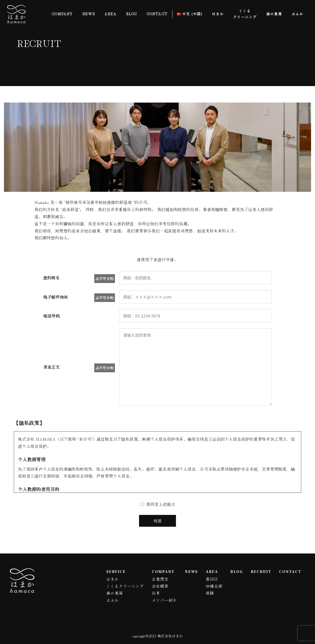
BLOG (235, 572)
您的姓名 (52, 278)
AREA (209, 572)
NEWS (189, 572)
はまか (106, 579)
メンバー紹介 (161, 600)
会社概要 (156, 586)
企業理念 (156, 579)
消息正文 (52, 367)
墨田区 (210, 579)
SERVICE (110, 572)
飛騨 (207, 593)
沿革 (152, 593)
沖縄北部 (212, 586)
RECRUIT (260, 572)
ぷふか (106, 600)
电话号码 (52, 316)
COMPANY (159, 572)
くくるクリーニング (120, 586)
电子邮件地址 (56, 297)
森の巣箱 (109, 593)
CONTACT (290, 572)
